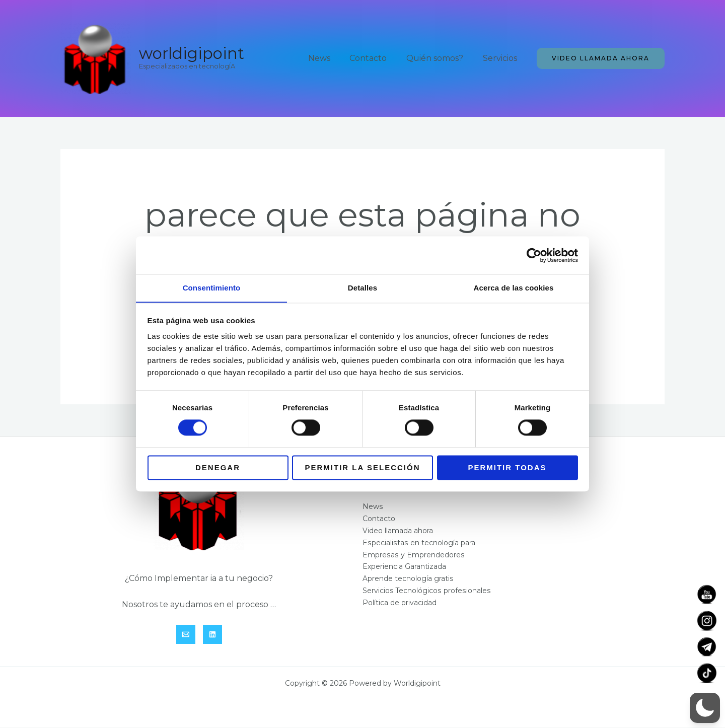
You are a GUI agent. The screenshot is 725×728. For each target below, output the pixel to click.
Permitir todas (507, 468)
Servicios (501, 58)
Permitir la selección (363, 468)
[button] (601, 58)
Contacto (377, 58)
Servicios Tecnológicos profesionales (426, 592)
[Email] (186, 635)
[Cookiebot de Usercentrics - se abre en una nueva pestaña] (534, 255)
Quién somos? (440, 58)
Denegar (218, 468)
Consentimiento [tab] (212, 288)
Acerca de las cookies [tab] (514, 288)
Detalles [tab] (362, 288)
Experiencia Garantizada (404, 567)
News (331, 58)
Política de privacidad (400, 604)
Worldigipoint (192, 53)
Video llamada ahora (398, 531)
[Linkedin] (212, 635)
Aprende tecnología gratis (408, 579)
